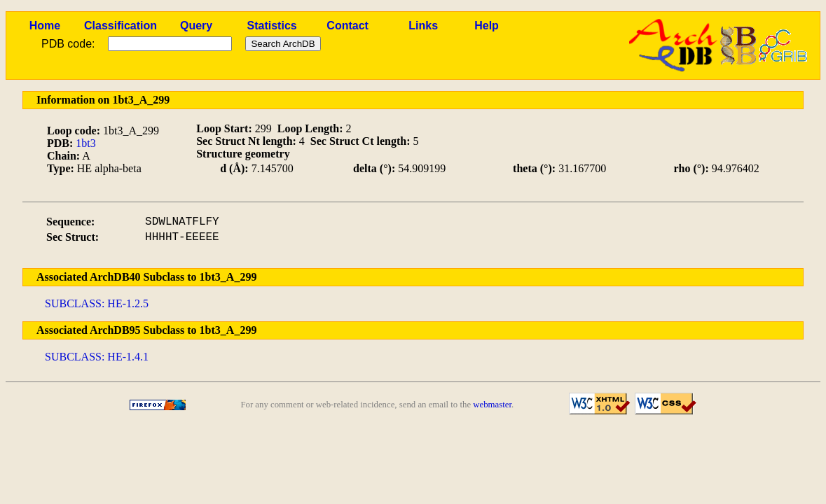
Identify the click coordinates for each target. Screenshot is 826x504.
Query (196, 26)
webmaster (492, 405)
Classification (121, 26)
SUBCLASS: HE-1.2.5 (97, 303)
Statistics (272, 26)
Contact (347, 26)
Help (487, 26)
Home (45, 26)
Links (423, 26)
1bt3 (85, 143)
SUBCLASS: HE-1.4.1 (97, 357)
